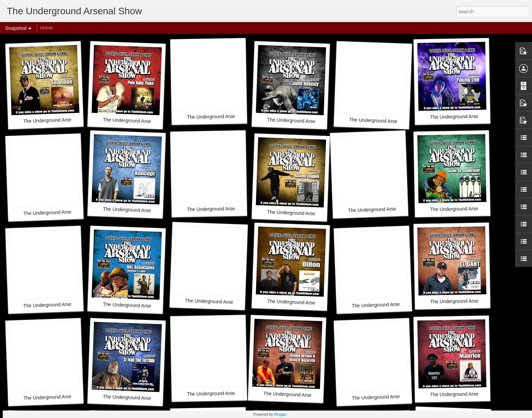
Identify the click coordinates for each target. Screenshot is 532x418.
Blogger (280, 414)
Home (46, 28)
